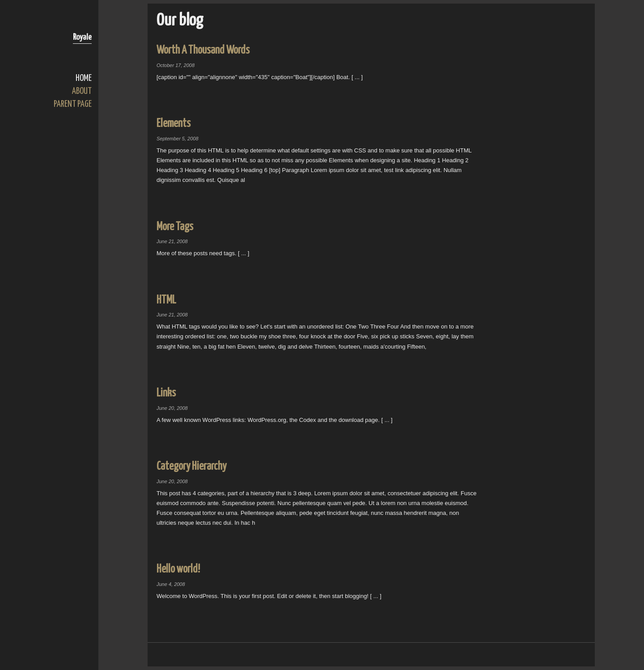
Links (166, 393)
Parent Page (73, 104)
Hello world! (178, 569)
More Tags (175, 227)
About (82, 91)
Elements (174, 124)
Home (84, 78)
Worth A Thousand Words (203, 50)
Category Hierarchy (191, 466)
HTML (166, 300)
